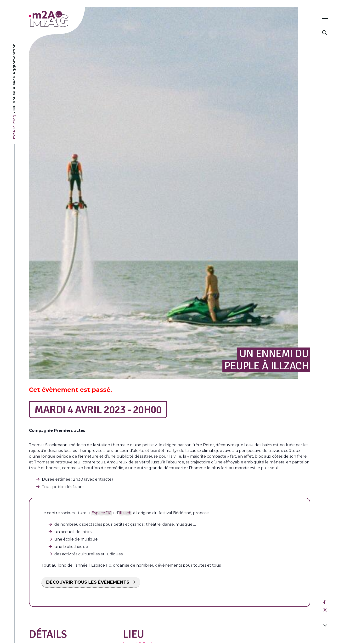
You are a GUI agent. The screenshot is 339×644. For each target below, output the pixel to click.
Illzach (125, 513)
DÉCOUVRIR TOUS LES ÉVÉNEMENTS (88, 582)
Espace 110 (102, 513)
